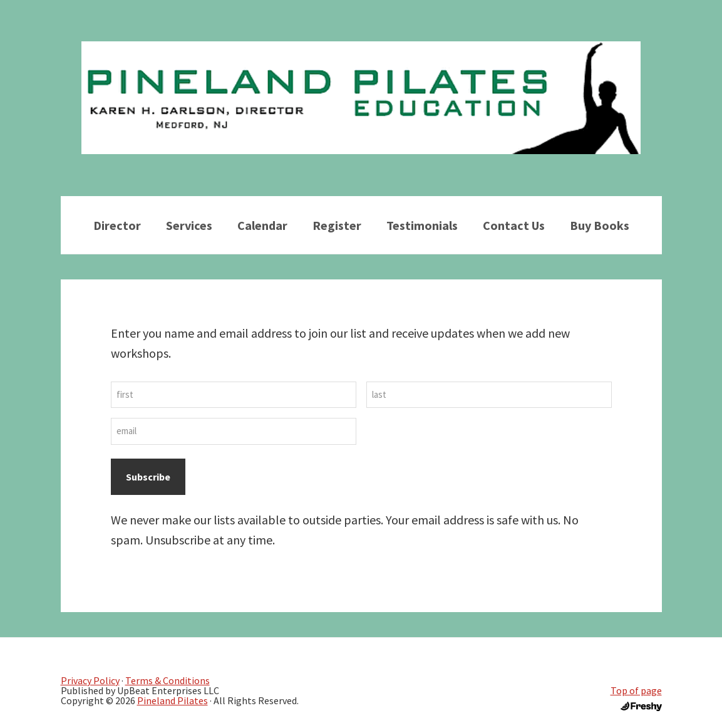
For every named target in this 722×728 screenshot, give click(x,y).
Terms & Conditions (168, 680)
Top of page (636, 690)
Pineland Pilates (173, 700)
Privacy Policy (90, 680)
